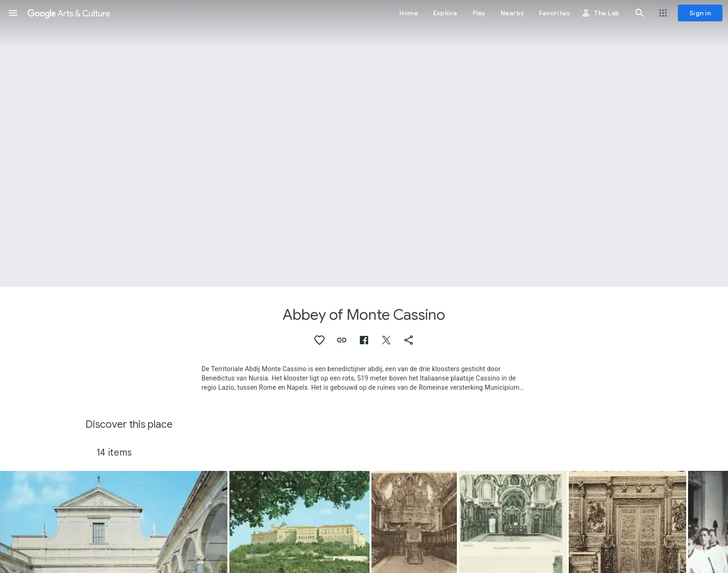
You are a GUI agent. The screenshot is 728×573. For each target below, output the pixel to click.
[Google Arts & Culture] (69, 13)
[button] (13, 13)
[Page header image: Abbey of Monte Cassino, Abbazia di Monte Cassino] (364, 143)
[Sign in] (700, 13)
